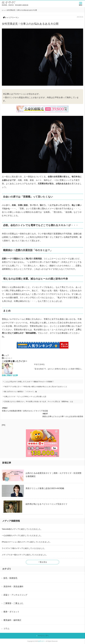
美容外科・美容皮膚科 (13, 587)
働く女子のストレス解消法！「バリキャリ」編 (20, 392)
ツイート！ (7, 358)
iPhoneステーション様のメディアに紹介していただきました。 (27, 542)
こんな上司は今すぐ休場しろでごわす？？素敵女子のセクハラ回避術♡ (29, 382)
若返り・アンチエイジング (15, 595)
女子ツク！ (42, 641)
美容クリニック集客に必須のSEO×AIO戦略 (45, 488)
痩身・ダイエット (11, 612)
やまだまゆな (39, 364)
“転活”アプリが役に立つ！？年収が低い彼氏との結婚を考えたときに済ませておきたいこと (36, 387)
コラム (6, 629)
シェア (5, 355)
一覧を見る (42, 562)
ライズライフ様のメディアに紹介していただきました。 (24, 548)
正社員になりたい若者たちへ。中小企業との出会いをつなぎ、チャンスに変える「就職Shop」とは (39, 401)
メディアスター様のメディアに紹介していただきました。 (25, 555)
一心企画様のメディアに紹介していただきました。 (22, 536)
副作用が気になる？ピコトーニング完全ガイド (46, 504)
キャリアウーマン (12, 18)
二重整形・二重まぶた (13, 603)
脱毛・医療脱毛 (10, 578)
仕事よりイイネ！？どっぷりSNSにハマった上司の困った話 (25, 397)
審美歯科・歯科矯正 (12, 620)
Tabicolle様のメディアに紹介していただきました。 (22, 529)
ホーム (3, 10)
